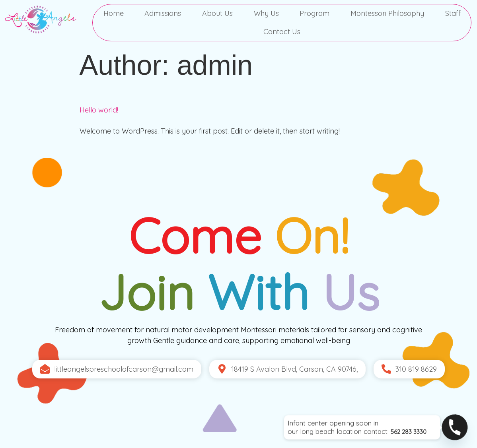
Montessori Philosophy (387, 13)
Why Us (266, 13)
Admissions (163, 13)
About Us (217, 13)
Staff (453, 13)
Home (114, 13)
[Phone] (455, 427)
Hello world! (99, 110)
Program (314, 13)
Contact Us (282, 32)
